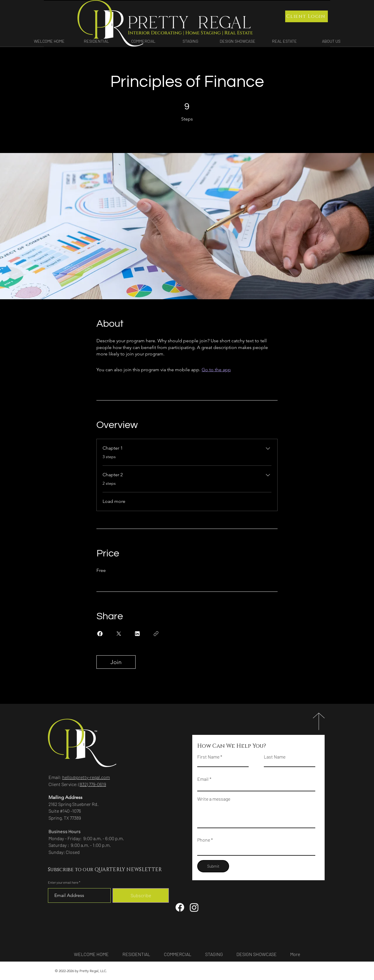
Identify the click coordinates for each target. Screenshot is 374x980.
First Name (208, 757)
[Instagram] (194, 907)
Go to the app (216, 370)
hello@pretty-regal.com (86, 777)
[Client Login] (307, 16)
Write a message (214, 799)
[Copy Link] (156, 634)
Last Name (275, 757)
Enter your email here (63, 882)
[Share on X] (119, 634)
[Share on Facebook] (100, 634)
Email (203, 779)
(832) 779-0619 (92, 784)
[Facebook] (180, 907)
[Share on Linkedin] (137, 634)
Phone (204, 840)
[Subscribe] (141, 895)
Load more (114, 501)
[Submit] (213, 866)
